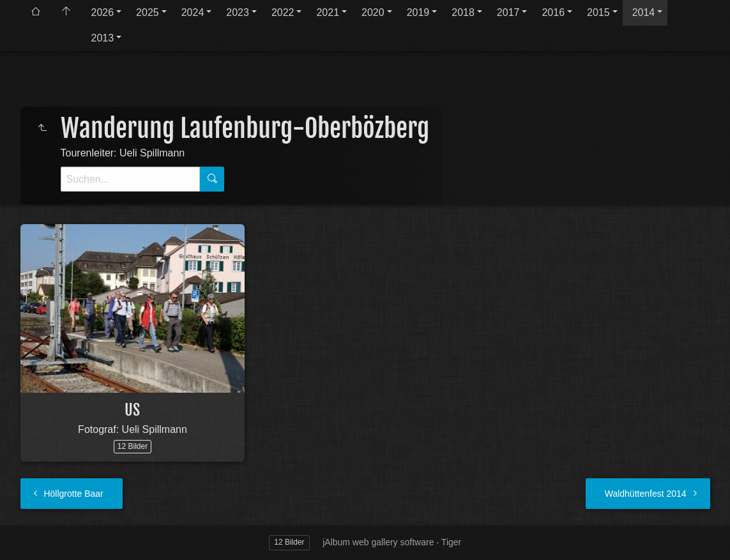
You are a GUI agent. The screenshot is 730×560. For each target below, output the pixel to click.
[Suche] (130, 179)
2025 (148, 12)
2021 (328, 12)
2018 (463, 12)
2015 (598, 12)
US (132, 410)
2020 (373, 12)
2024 (193, 12)
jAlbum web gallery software (378, 542)
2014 (644, 12)
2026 (103, 12)
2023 (238, 12)
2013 (103, 38)
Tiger (451, 542)
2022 (283, 12)
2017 (508, 12)
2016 (553, 12)
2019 (418, 12)
